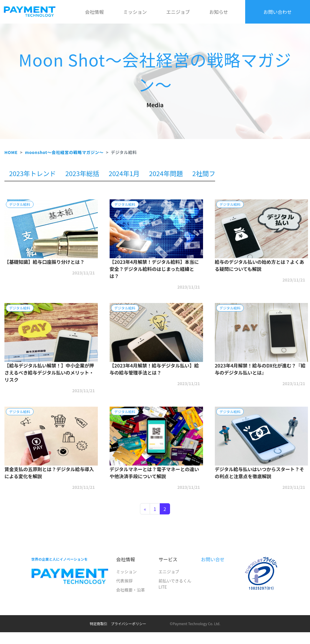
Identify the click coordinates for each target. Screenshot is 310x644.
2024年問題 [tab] (166, 173)
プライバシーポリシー (128, 624)
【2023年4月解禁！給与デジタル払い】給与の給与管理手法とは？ (154, 369)
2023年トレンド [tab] (33, 173)
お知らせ (219, 12)
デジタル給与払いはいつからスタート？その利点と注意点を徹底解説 (260, 473)
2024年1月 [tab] (124, 173)
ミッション (135, 12)
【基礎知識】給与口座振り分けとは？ (44, 262)
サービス (168, 559)
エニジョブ (178, 12)
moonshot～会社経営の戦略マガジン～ (64, 152)
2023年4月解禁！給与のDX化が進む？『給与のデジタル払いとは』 (260, 369)
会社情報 (94, 12)
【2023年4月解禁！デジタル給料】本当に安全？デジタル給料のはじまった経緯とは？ (154, 269)
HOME (11, 152)
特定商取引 (98, 624)
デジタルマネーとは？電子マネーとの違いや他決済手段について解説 (154, 473)
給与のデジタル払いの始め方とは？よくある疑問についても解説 (260, 265)
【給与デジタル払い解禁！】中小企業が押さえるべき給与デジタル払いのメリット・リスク (49, 373)
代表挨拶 (124, 581)
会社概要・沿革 (131, 590)
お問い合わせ (278, 12)
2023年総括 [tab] (82, 173)
